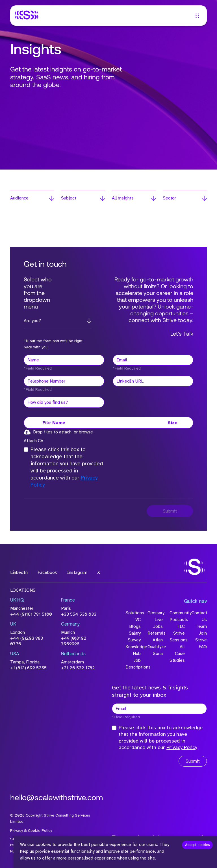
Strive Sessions (177, 637)
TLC (181, 626)
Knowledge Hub (133, 650)
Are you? (32, 321)
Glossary (155, 613)
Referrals (155, 633)
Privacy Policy (182, 747)
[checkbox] (26, 450)
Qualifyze (155, 647)
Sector (169, 198)
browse (86, 432)
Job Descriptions (133, 664)
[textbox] (64, 360)
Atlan (158, 640)
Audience (19, 198)
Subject (69, 198)
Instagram (77, 572)
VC (138, 620)
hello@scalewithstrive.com (57, 798)
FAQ (203, 647)
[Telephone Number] (64, 381)
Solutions (133, 613)
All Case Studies (177, 654)
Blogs (135, 626)
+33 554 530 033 (79, 614)
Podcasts (177, 620)
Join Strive (201, 637)
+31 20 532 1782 (78, 668)
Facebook (47, 572)
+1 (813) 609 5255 (28, 668)
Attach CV (33, 441)
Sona (158, 654)
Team (201, 626)
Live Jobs (158, 623)
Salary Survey (134, 637)
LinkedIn (19, 572)
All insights (123, 198)
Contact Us (199, 616)
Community (177, 613)
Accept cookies (197, 845)
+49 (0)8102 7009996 (74, 641)
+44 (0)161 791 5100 (31, 614)
